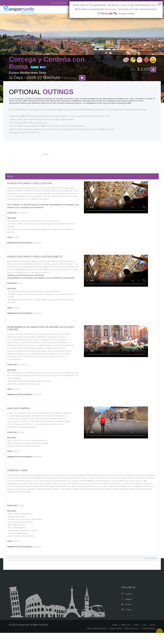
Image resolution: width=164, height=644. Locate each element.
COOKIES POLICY (148, 640)
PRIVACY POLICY (130, 640)
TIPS (145, 636)
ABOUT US (126, 636)
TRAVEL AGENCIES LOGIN (94, 640)
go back (35, 67)
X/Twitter (127, 616)
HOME (116, 636)
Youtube (127, 621)
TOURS (137, 636)
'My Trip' (105, 110)
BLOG (153, 636)
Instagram (127, 610)
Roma (46, 155)
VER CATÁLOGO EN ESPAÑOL (54, 3)
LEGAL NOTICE (114, 640)
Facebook (127, 605)
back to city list (150, 570)
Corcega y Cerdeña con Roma (47, 63)
